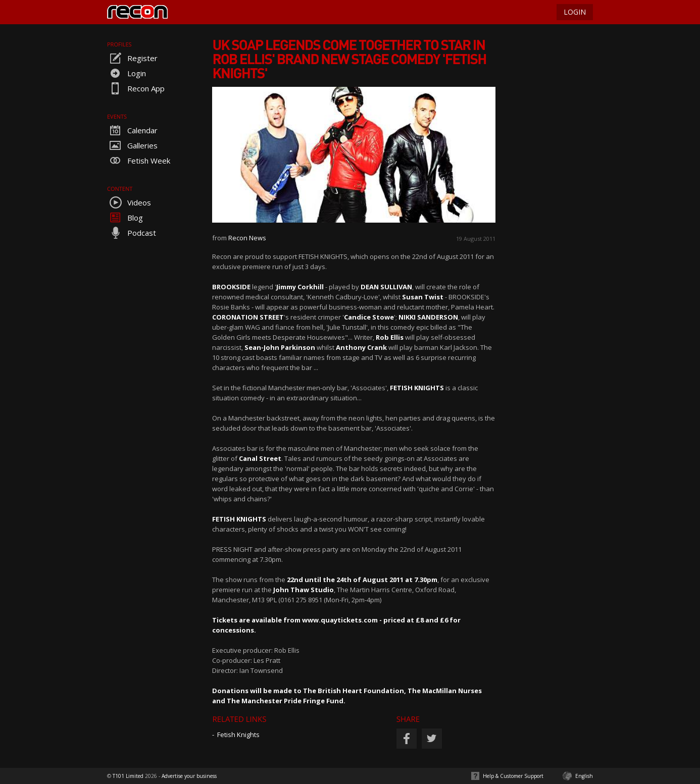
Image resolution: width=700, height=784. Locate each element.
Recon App (136, 88)
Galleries (132, 145)
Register (132, 58)
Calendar (132, 130)
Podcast (132, 233)
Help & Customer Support (513, 776)
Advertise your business (189, 776)
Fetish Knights (238, 735)
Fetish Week (139, 161)
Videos (129, 202)
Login (127, 73)
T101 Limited (128, 776)
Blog (125, 218)
